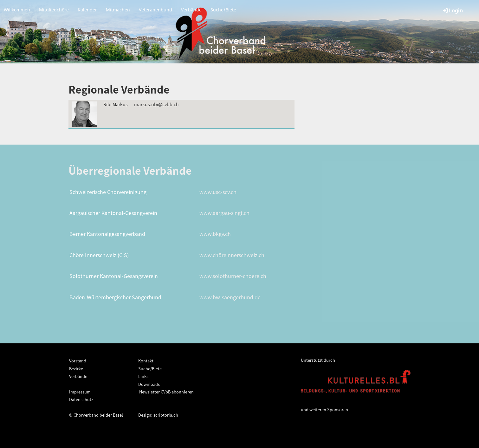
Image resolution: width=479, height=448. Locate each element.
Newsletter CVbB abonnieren (166, 392)
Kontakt (146, 361)
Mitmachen (118, 10)
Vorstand (78, 361)
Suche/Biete (223, 10)
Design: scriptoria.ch (158, 415)
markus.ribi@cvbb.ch (156, 104)
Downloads (149, 384)
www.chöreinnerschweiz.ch (232, 255)
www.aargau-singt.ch (224, 213)
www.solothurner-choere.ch (233, 276)
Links (143, 376)
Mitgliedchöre (54, 10)
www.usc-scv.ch (218, 192)
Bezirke (76, 369)
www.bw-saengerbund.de (230, 297)
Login (453, 10)
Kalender (87, 10)
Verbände (191, 10)
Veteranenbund (155, 10)
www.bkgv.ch (215, 234)
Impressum (80, 392)
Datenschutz (81, 399)
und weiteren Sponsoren (324, 409)
